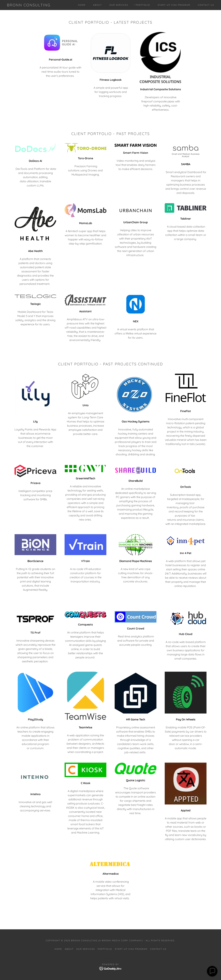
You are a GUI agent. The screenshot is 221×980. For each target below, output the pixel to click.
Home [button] (58, 949)
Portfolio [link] (143, 5)
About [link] (97, 5)
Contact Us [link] (206, 5)
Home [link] (82, 5)
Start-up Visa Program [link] (174, 5)
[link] (29, 5)
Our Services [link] (119, 5)
